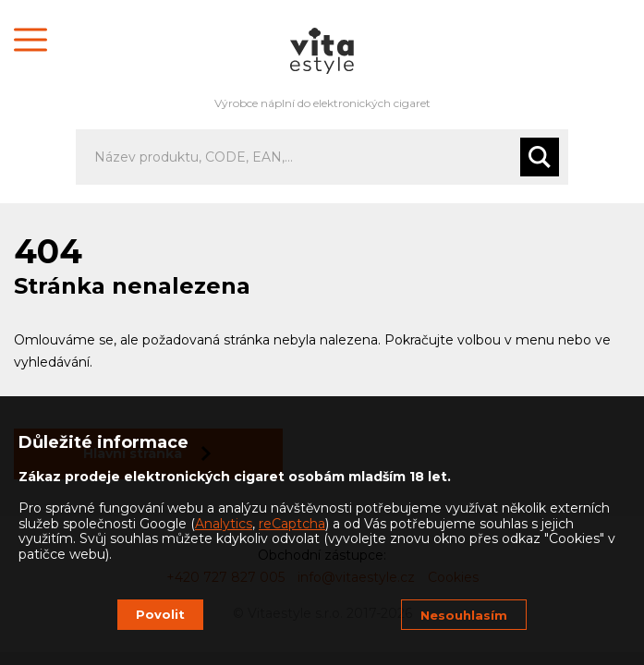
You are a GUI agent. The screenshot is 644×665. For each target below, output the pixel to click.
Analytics (224, 524)
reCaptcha (292, 524)
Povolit (160, 614)
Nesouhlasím (464, 615)
